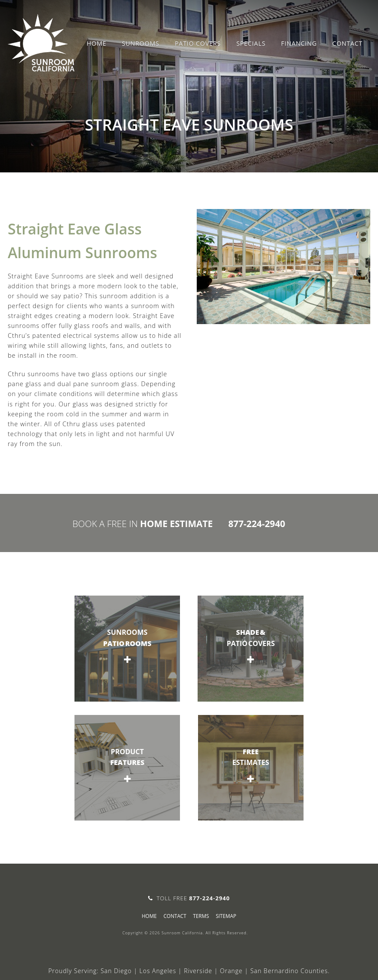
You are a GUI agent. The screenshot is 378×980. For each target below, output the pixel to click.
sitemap (226, 916)
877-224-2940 (257, 524)
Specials (251, 43)
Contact (347, 43)
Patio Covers (198, 43)
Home (96, 43)
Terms (201, 916)
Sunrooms (141, 43)
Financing (299, 43)
